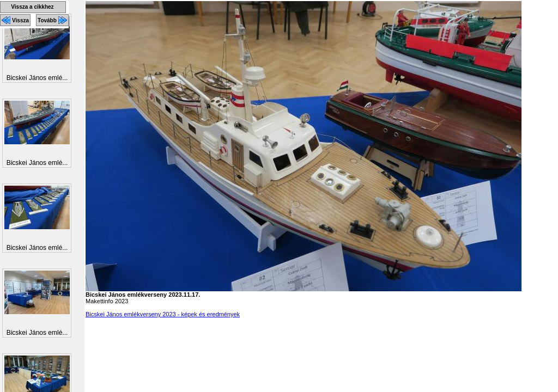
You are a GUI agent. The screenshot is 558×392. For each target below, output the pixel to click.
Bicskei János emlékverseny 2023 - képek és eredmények (163, 314)
